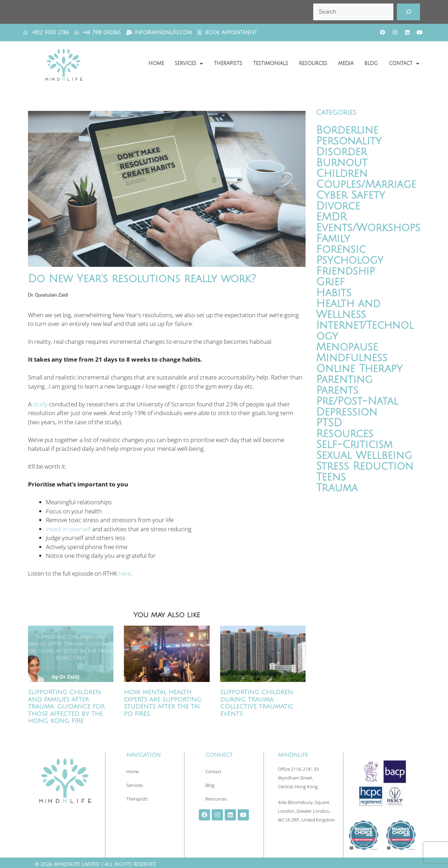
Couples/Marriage (366, 184)
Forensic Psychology (350, 255)
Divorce (338, 206)
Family (333, 239)
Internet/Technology (365, 331)
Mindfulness (352, 358)
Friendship (345, 271)
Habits (334, 293)
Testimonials (271, 63)
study (40, 404)
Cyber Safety (351, 195)
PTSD (329, 423)
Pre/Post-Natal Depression (357, 407)
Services (189, 64)
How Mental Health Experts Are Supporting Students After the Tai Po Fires (163, 703)
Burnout (342, 163)
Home (156, 63)
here (125, 573)
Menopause (347, 347)
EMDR (331, 217)
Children (342, 174)
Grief (330, 282)
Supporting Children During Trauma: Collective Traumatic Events (257, 703)
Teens (331, 477)
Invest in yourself (68, 529)
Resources (313, 63)
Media (346, 63)
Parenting (344, 380)
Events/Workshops (368, 228)
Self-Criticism (354, 445)
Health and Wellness (348, 309)
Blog (371, 63)
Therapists (228, 63)
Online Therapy (359, 369)
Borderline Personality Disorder (349, 141)
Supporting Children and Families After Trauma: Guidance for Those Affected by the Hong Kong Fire (66, 707)
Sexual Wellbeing (364, 456)
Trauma (337, 488)
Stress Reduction (365, 466)
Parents (337, 390)
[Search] (408, 12)
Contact (404, 64)
